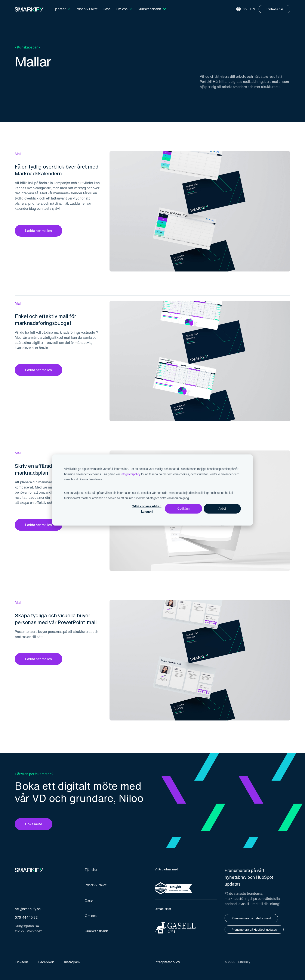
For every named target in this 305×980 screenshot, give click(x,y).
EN (253, 9)
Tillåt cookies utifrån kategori (147, 509)
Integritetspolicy (130, 474)
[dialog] (152, 490)
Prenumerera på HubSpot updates (254, 929)
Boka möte (34, 824)
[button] (62, 9)
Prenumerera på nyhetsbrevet (251, 918)
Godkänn (183, 509)
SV (245, 9)
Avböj (222, 509)
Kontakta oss (274, 9)
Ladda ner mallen (38, 231)
